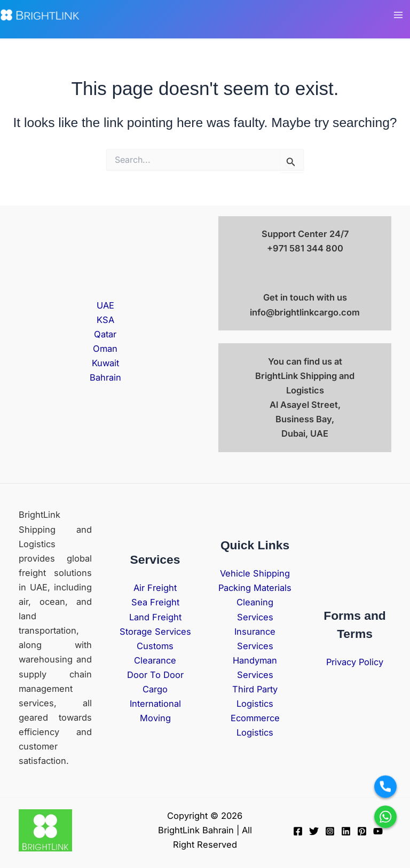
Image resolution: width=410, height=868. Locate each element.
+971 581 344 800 (305, 248)
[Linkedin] (346, 831)
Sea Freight (155, 602)
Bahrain (105, 377)
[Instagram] (330, 831)
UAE (105, 305)
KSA (105, 320)
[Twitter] (314, 831)
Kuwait (105, 363)
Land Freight (155, 617)
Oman (105, 349)
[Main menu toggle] (398, 15)
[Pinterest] (362, 831)
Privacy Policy (355, 662)
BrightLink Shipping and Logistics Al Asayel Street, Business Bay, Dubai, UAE (305, 405)
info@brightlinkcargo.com (305, 312)
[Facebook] (298, 831)
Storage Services (155, 632)
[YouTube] (378, 831)
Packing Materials (255, 588)
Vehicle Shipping (255, 573)
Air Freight (155, 588)
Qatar (105, 334)
